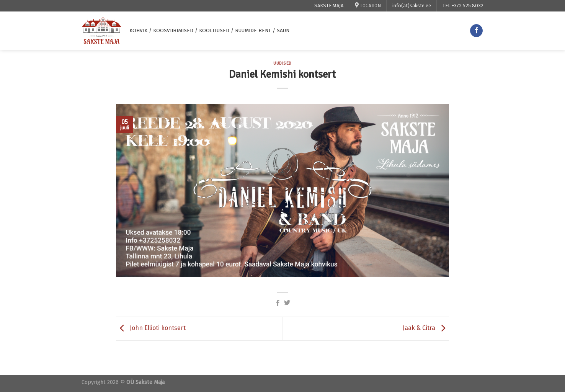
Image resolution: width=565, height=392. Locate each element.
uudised (282, 63)
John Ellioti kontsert (151, 328)
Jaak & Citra (426, 328)
